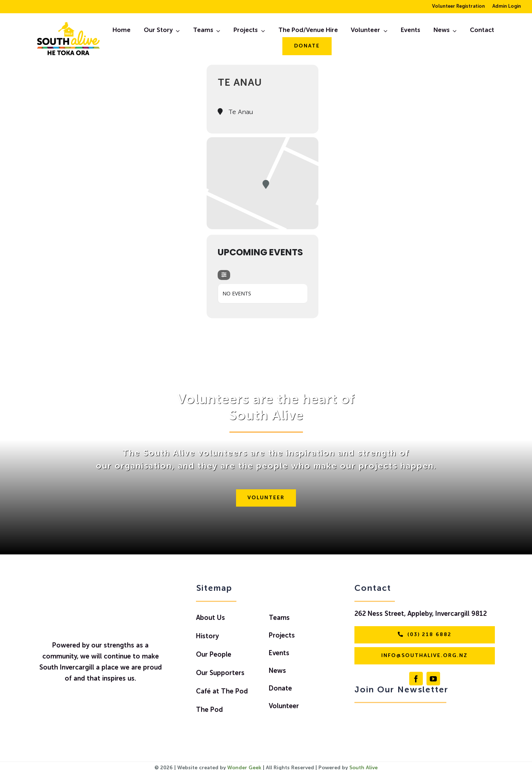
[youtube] (433, 679)
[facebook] (416, 679)
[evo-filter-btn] (224, 275)
